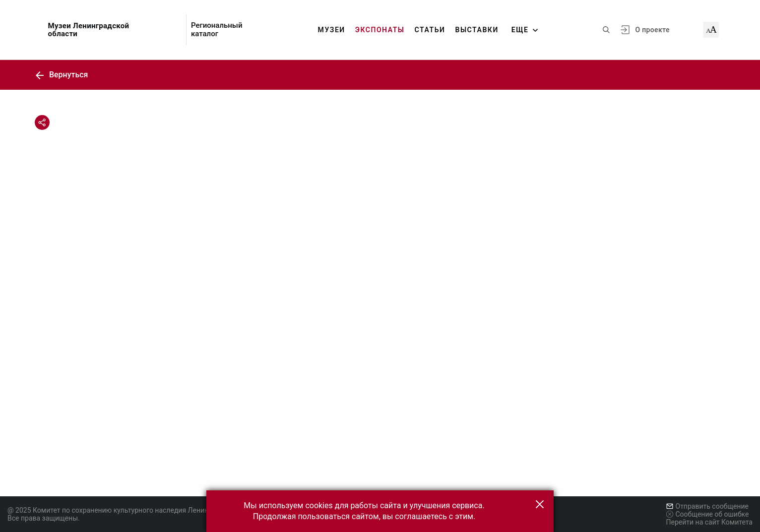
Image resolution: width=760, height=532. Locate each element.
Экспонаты (380, 30)
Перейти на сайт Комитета (710, 522)
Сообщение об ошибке (708, 514)
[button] (540, 504)
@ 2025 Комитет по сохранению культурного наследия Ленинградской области (137, 510)
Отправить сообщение (707, 506)
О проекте (652, 30)
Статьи (430, 30)
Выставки (476, 30)
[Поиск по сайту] (606, 30)
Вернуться (62, 75)
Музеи (332, 30)
